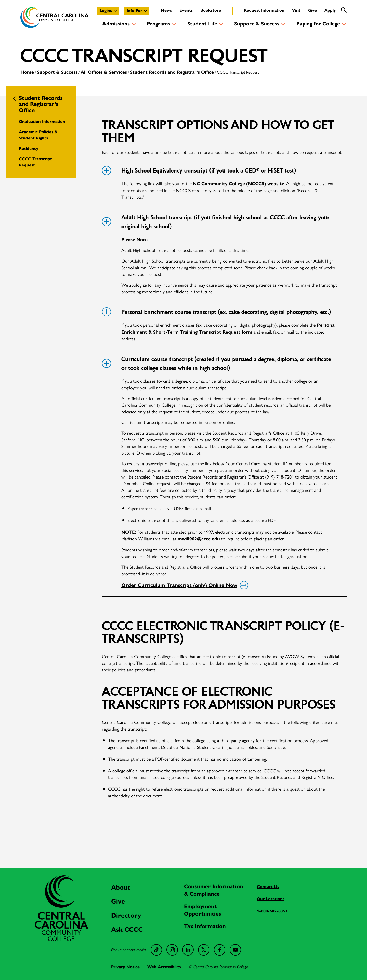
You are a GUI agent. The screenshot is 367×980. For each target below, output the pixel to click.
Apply (330, 10)
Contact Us (268, 887)
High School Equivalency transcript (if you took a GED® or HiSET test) (199, 170)
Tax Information (205, 926)
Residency (29, 148)
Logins (106, 11)
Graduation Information (42, 121)
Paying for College (318, 24)
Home (27, 72)
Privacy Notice (125, 967)
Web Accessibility (164, 967)
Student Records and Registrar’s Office (172, 72)
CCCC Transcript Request (35, 162)
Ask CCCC (127, 929)
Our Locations (271, 899)
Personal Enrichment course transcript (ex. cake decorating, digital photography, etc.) (216, 312)
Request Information (264, 10)
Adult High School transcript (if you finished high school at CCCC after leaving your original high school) (216, 222)
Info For (134, 11)
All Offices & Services (104, 72)
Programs (159, 24)
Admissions (116, 24)
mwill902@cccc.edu (199, 539)
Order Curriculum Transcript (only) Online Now (184, 585)
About (121, 887)
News (166, 10)
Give (312, 10)
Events (186, 10)
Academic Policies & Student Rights (38, 135)
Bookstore (211, 10)
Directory (126, 915)
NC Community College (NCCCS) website (239, 184)
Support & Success (257, 24)
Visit (296, 10)
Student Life (202, 24)
